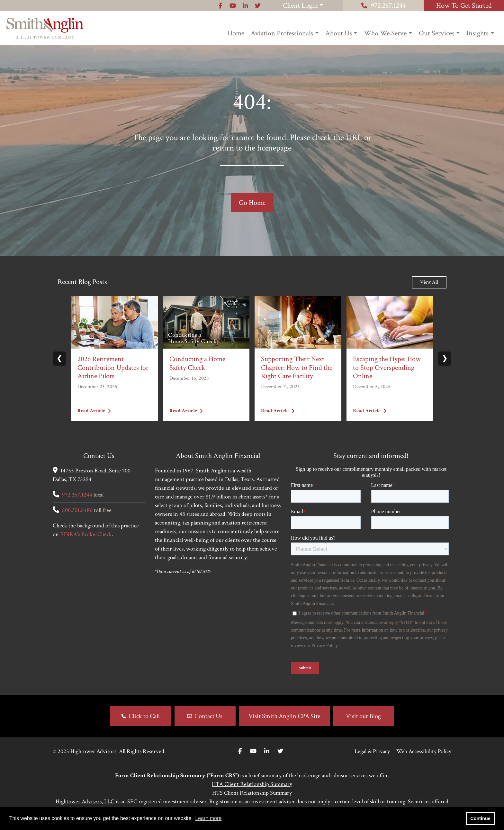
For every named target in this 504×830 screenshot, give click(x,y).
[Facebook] (240, 751)
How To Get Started (464, 6)
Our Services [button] (437, 33)
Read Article (94, 410)
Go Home (252, 203)
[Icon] (220, 6)
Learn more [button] (208, 818)
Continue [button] (480, 818)
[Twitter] (280, 751)
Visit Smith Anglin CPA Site (284, 716)
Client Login (300, 6)
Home (236, 33)
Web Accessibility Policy (424, 751)
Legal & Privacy (372, 751)
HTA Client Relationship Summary (252, 784)
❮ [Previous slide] (59, 359)
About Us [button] (339, 33)
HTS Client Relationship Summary (252, 793)
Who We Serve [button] (385, 33)
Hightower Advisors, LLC (85, 802)
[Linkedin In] (267, 751)
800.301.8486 (77, 510)
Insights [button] (477, 33)
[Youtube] (253, 751)
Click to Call (144, 716)
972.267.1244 (383, 6)
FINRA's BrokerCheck (86, 534)
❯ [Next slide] (445, 359)
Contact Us (208, 716)
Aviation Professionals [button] (282, 33)
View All (429, 282)
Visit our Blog (363, 716)
